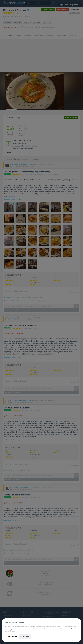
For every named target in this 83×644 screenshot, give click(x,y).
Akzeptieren (25, 636)
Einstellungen (12, 636)
